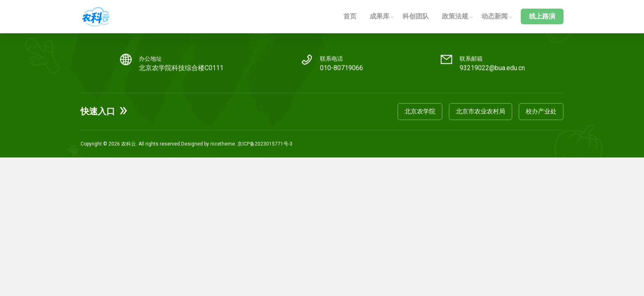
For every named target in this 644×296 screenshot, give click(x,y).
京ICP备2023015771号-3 (265, 144)
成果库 (379, 16)
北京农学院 (420, 111)
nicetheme (223, 144)
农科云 (129, 144)
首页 (350, 16)
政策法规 (455, 16)
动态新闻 (494, 16)
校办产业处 (541, 111)
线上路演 (542, 16)
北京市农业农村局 (481, 111)
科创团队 (416, 16)
